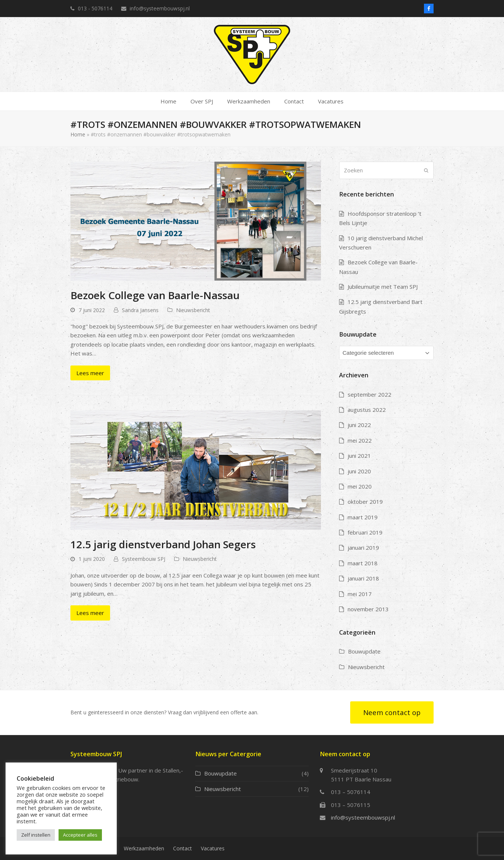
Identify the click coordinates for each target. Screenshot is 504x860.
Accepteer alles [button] (80, 835)
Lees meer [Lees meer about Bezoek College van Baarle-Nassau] (90, 373)
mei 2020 (360, 486)
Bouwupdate (364, 651)
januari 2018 (363, 578)
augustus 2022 (367, 410)
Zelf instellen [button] (36, 835)
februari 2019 (365, 532)
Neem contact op (392, 712)
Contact (183, 848)
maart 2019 (363, 517)
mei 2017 (360, 594)
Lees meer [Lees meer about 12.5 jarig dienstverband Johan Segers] (90, 613)
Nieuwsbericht (193, 310)
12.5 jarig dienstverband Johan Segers (163, 544)
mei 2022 (360, 440)
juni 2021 (359, 456)
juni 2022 (359, 425)
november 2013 (368, 609)
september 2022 (369, 394)
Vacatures (213, 848)
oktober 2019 (365, 502)
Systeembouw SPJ (144, 559)
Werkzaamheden (144, 848)
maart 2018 (363, 563)
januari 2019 (363, 548)
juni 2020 (359, 471)
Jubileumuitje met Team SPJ (383, 287)
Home (78, 134)
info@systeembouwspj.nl (363, 817)
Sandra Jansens (140, 310)
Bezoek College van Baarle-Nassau (155, 295)
